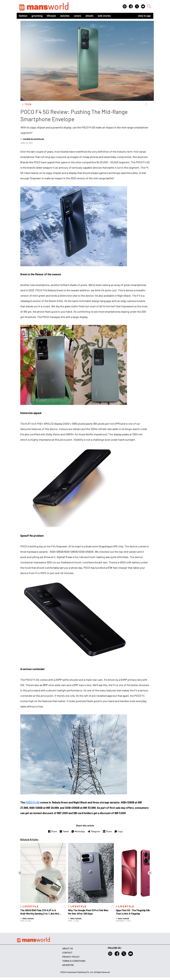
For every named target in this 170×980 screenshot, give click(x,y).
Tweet (64, 831)
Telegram (94, 831)
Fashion (23, 16)
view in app (144, 16)
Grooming (37, 16)
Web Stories (104, 16)
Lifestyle (51, 16)
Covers (77, 16)
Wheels (89, 16)
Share (52, 831)
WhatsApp (78, 831)
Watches (65, 16)
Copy (118, 831)
